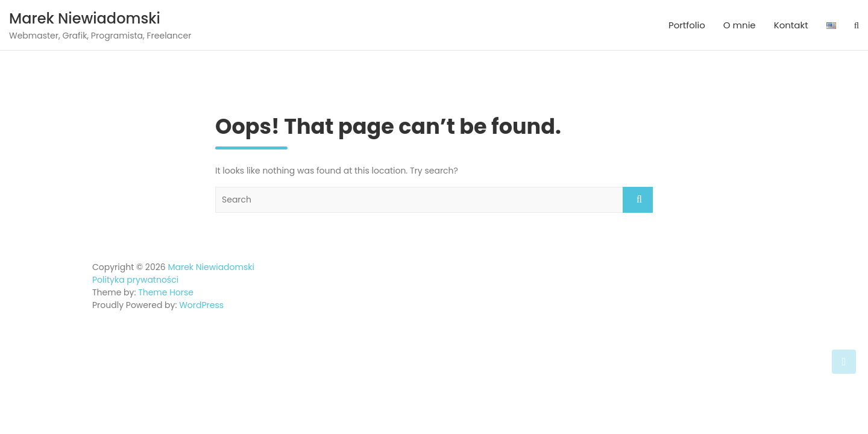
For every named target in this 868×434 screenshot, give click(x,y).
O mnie (740, 25)
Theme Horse (166, 292)
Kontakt (791, 25)
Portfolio (687, 25)
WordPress (201, 305)
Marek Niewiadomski (85, 18)
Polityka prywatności (135, 280)
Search (638, 200)
